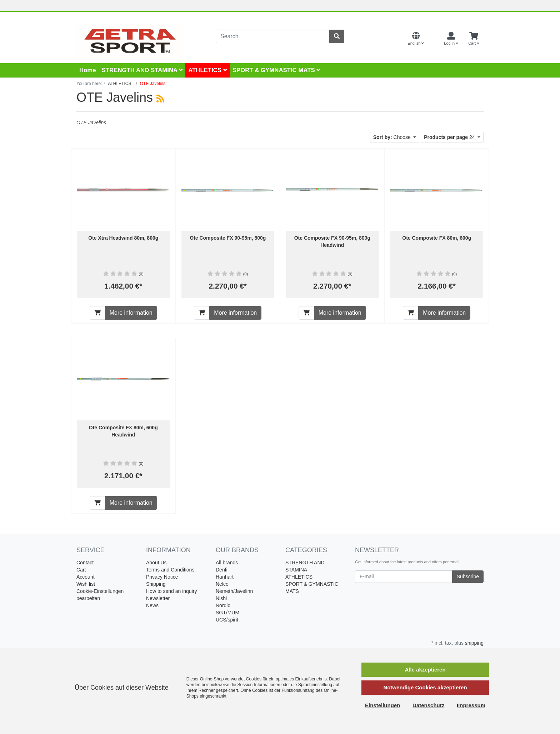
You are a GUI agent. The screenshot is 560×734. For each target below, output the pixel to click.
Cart (81, 570)
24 (450, 137)
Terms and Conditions (170, 570)
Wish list (86, 584)
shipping (474, 643)
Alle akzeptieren (425, 670)
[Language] (416, 39)
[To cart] (97, 313)
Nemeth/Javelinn (234, 591)
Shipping (156, 584)
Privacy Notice (162, 577)
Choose (393, 137)
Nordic (223, 605)
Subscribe (468, 576)
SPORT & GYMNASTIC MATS (276, 70)
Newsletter (158, 598)
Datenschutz (428, 705)
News (152, 605)
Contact (85, 563)
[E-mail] (404, 577)
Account (86, 577)
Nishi (221, 598)
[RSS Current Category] (160, 99)
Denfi (222, 570)
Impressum (471, 705)
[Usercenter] (451, 39)
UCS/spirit (227, 620)
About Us (156, 563)
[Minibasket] (474, 39)
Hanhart (225, 577)
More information (131, 313)
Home (88, 70)
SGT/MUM (227, 613)
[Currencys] (434, 39)
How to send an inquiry (171, 591)
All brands (227, 563)
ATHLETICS (207, 70)
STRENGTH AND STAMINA (142, 70)
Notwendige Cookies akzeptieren (425, 687)
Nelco (222, 584)
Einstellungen (382, 705)
